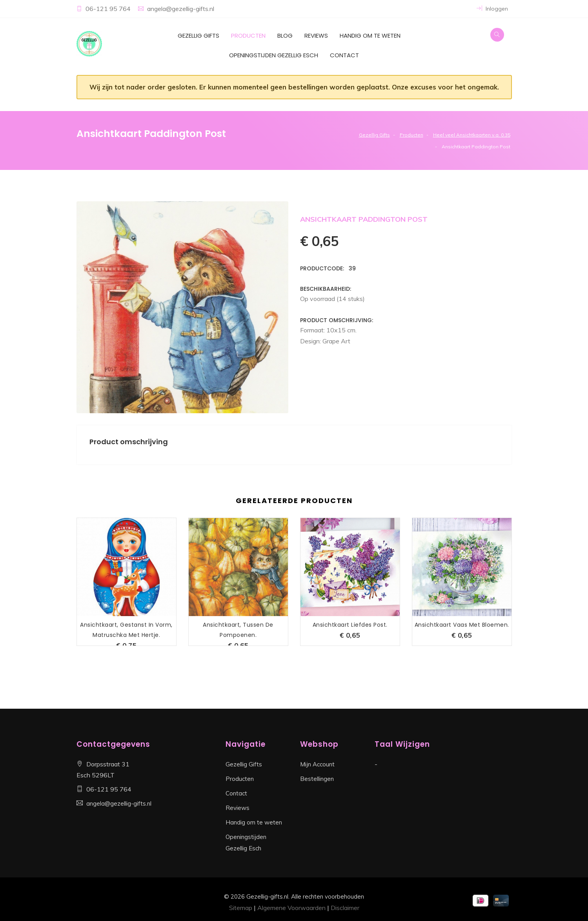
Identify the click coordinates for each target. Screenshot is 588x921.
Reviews (316, 36)
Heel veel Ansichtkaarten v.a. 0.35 (472, 135)
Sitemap (241, 908)
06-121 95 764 (109, 9)
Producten (248, 36)
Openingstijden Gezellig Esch (274, 55)
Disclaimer (345, 908)
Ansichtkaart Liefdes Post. (350, 625)
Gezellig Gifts (198, 36)
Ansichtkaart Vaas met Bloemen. (462, 625)
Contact (344, 55)
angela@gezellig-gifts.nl (181, 9)
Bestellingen (317, 779)
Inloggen (492, 9)
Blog (285, 36)
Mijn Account (317, 764)
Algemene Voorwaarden (291, 908)
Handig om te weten (370, 36)
